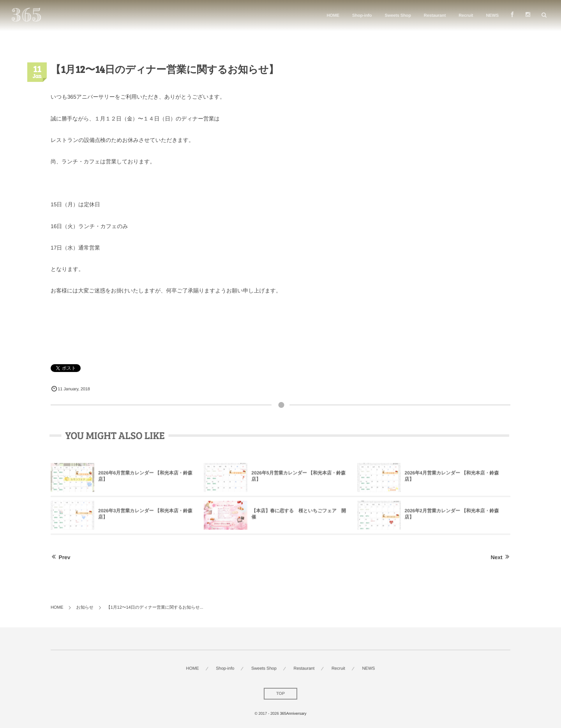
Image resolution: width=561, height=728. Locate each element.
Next (501, 557)
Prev (60, 557)
